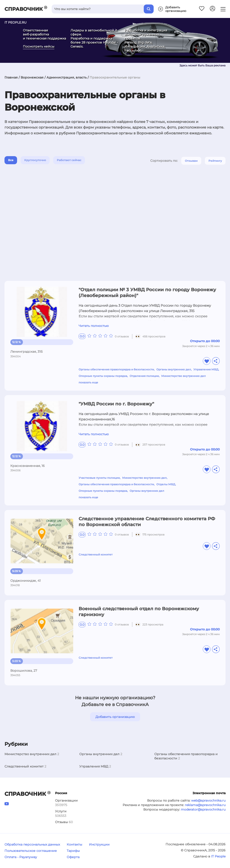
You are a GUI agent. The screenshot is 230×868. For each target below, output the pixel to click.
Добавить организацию (115, 717)
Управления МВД (206, 369)
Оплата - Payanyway (21, 857)
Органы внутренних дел (174, 369)
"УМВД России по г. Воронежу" (116, 404)
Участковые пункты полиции (99, 478)
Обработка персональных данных (32, 844)
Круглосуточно (35, 160)
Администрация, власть (67, 77)
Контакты (74, 844)
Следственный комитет (96, 554)
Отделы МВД (166, 484)
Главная (11, 77)
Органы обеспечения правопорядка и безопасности (116, 369)
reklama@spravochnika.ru (205, 805)
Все (11, 160)
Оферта (73, 857)
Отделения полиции (144, 376)
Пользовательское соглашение (31, 851)
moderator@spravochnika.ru (203, 809)
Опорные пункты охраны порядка (103, 376)
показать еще (88, 382)
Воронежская (32, 77)
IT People (218, 856)
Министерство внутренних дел (184, 376)
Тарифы (73, 851)
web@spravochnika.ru (208, 800)
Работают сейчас (69, 160)
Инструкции (99, 844)
